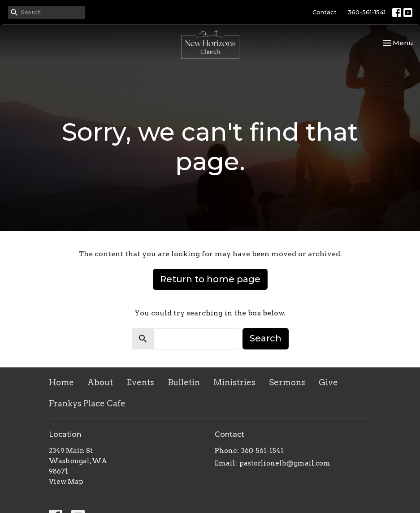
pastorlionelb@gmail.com (285, 463)
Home (61, 382)
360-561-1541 (367, 12)
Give (328, 382)
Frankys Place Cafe (87, 403)
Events (140, 382)
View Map (66, 482)
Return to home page (210, 279)
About (100, 382)
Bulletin (184, 382)
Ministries (234, 382)
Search (266, 338)
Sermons (287, 382)
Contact (325, 12)
